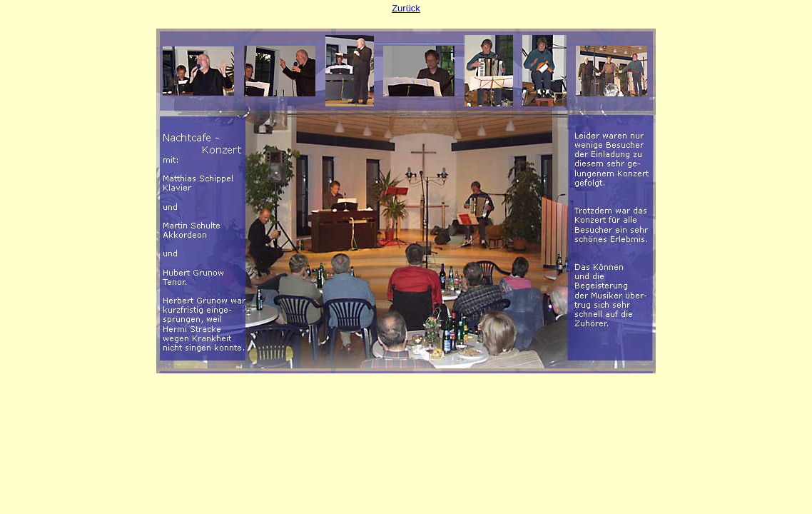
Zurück (406, 8)
